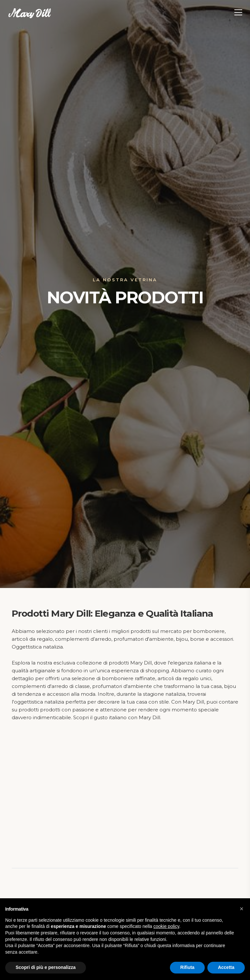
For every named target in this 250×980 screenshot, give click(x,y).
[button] (242, 909)
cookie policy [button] (166, 926)
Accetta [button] (226, 967)
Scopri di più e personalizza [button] (46, 967)
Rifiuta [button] (187, 967)
